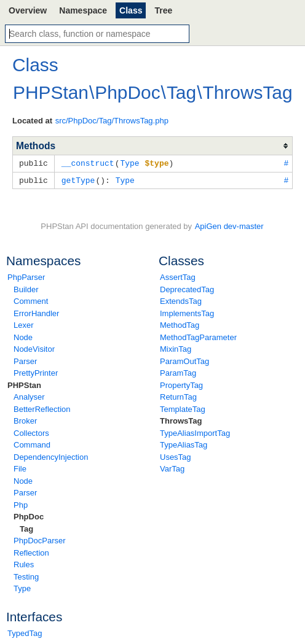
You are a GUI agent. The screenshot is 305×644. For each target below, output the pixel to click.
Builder (26, 288)
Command (32, 444)
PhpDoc (29, 515)
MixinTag (176, 348)
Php (21, 504)
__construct (88, 163)
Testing (26, 576)
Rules (24, 563)
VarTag (172, 467)
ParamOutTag (184, 360)
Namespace (83, 10)
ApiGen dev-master (229, 225)
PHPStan (24, 384)
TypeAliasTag (184, 444)
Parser (25, 360)
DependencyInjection (51, 456)
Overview (28, 10)
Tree (163, 10)
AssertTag (178, 276)
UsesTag (176, 456)
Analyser (29, 396)
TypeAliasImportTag (195, 432)
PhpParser (26, 276)
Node (23, 336)
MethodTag (180, 324)
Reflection (31, 552)
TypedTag (25, 632)
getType (78, 179)
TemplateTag (183, 408)
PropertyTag (181, 384)
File (20, 467)
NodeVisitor (34, 348)
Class (131, 10)
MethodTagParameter (198, 336)
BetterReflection (42, 408)
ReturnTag (178, 396)
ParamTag (178, 372)
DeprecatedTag (187, 288)
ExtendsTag (181, 300)
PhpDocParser (40, 539)
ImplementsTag (187, 312)
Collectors (31, 432)
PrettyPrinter (36, 372)
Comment (31, 300)
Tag (26, 528)
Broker (25, 420)
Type (22, 587)
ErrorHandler (36, 312)
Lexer (24, 324)
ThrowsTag (181, 420)
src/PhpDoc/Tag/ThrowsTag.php (112, 121)
